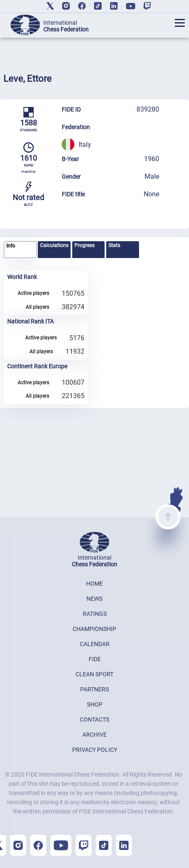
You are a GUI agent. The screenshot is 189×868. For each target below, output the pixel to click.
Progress (84, 245)
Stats (114, 245)
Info (11, 246)
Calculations (54, 245)
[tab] (20, 250)
